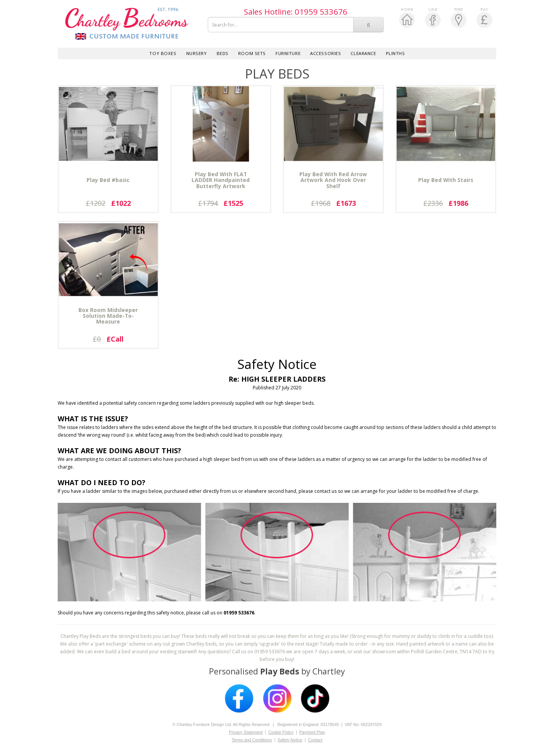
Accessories (325, 53)
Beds (223, 53)
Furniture (288, 53)
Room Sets (252, 53)
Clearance (363, 53)
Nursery (197, 53)
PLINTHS (395, 53)
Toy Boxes (163, 53)
